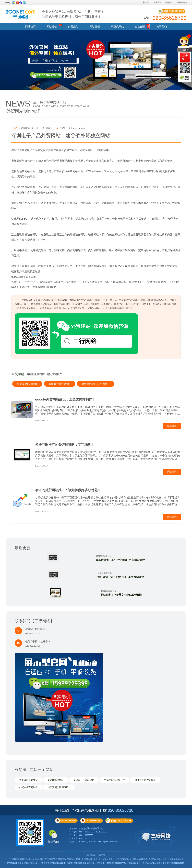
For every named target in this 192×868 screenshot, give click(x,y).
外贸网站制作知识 (24, 111)
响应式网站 (117, 27)
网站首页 (30, 27)
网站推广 (169, 2)
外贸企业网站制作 (140, 860)
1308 (61, 128)
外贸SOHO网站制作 (158, 860)
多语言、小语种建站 (84, 780)
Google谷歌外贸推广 (60, 384)
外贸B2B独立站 (56, 780)
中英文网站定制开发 (115, 780)
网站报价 (52, 27)
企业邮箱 (140, 27)
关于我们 (162, 27)
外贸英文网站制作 (175, 860)
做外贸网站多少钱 (107, 860)
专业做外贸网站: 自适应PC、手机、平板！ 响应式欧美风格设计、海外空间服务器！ (73, 14)
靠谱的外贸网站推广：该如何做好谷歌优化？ (68, 490)
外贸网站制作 (132, 864)
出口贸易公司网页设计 (59, 788)
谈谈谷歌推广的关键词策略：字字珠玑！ (65, 445)
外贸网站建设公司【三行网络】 (34, 128)
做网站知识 (182, 2)
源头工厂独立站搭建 (145, 780)
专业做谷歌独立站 (28, 780)
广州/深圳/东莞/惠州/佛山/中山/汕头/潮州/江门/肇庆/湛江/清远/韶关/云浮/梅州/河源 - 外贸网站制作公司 (53, 860)
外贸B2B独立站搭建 (27, 384)
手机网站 (147, 2)
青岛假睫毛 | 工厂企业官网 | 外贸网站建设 (120, 560)
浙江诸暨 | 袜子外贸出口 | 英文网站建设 (120, 577)
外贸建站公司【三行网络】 (96, 384)
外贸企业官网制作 (28, 788)
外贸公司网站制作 (123, 860)
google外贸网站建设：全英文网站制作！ (65, 399)
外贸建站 (73, 27)
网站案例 (95, 27)
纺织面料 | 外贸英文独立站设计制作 (121, 595)
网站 (27, 171)
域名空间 (158, 2)
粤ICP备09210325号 (96, 856)
